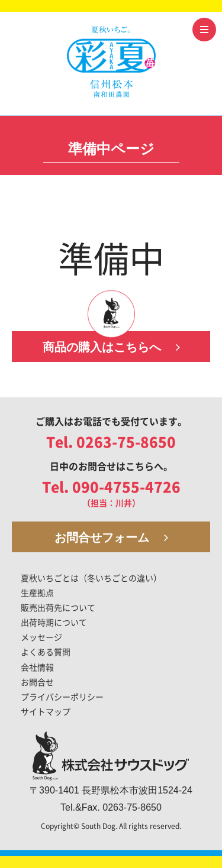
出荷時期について (54, 623)
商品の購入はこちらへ (111, 347)
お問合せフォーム (111, 537)
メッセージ (41, 637)
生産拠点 (37, 593)
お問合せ (37, 682)
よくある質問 (46, 652)
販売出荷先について (58, 608)
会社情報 (37, 668)
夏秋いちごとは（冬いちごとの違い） (91, 578)
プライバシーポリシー (62, 697)
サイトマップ (46, 712)
